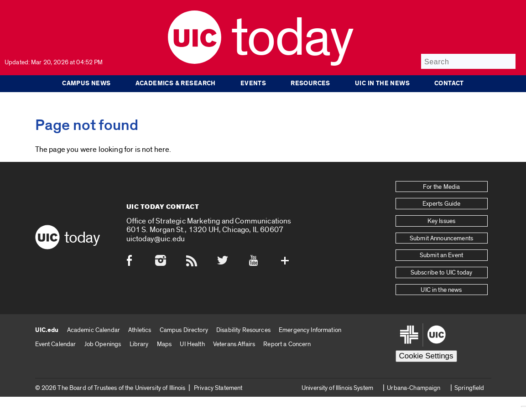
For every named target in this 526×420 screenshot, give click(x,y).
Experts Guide (442, 204)
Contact (449, 83)
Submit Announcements (441, 239)
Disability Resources (243, 330)
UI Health (192, 344)
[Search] (468, 61)
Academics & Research (176, 83)
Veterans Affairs (234, 344)
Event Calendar (56, 344)
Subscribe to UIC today (441, 273)
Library (139, 344)
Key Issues (441, 221)
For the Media (442, 187)
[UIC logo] (195, 62)
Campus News (86, 83)
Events (253, 83)
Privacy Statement (218, 388)
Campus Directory (184, 330)
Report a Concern (287, 344)
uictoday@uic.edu (156, 239)
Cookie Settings (426, 356)
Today (292, 38)
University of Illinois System (337, 388)
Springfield (469, 388)
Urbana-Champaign (414, 388)
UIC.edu (47, 330)
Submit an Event (441, 255)
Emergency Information (310, 330)
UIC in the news (382, 83)
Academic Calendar (94, 330)
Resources (310, 83)
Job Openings (103, 344)
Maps (164, 344)
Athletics (140, 330)
